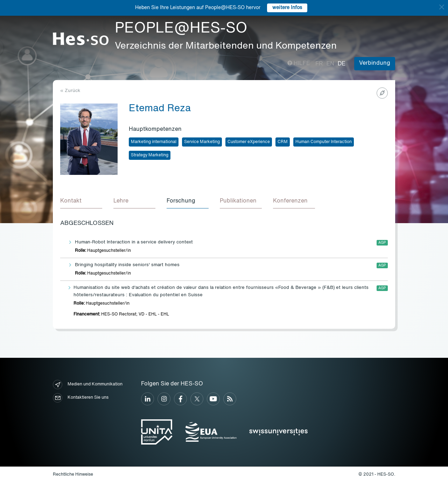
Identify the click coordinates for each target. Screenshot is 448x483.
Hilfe (299, 64)
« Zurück (70, 91)
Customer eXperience (249, 142)
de (342, 63)
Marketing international (154, 142)
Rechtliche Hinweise (73, 475)
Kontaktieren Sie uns (81, 398)
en (330, 63)
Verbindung (375, 63)
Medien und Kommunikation (88, 385)
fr (319, 63)
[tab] (81, 201)
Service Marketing (202, 142)
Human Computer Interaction (324, 142)
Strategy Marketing (150, 155)
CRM (283, 142)
